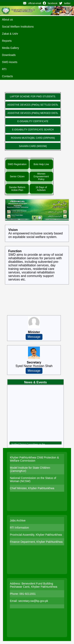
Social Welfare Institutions (18, 27)
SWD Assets (10, 62)
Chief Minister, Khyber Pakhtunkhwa (32, 488)
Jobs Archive (18, 520)
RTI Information (19, 528)
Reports (7, 41)
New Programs (29, 88)
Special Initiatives (31, 154)
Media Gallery (10, 48)
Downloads (9, 55)
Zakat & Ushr (10, 34)
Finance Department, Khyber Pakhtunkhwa (36, 542)
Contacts (7, 76)
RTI (4, 69)
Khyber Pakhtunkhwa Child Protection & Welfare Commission (34, 459)
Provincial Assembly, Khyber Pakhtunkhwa (36, 535)
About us (7, 20)
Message (34, 337)
